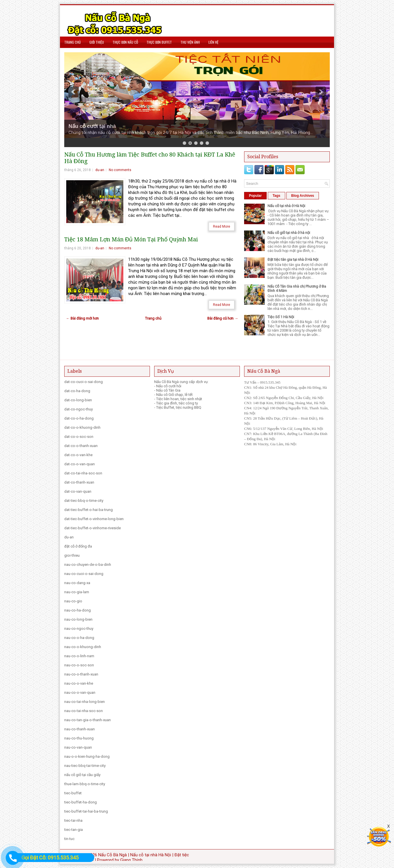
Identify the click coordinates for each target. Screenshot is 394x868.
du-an (100, 170)
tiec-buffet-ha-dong (81, 802)
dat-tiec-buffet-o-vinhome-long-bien (94, 519)
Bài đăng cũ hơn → (223, 318)
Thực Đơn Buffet (159, 42)
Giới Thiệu (97, 42)
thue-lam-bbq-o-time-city (85, 784)
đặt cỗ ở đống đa (78, 546)
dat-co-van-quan (78, 491)
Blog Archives (303, 196)
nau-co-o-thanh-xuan (81, 674)
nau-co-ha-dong (78, 610)
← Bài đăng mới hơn (82, 318)
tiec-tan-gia (74, 830)
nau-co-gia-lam (77, 592)
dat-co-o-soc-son (79, 437)
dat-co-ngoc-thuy (79, 409)
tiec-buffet (73, 793)
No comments (120, 170)
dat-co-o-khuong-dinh (82, 427)
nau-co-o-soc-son (79, 665)
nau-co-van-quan (78, 747)
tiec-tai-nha (73, 820)
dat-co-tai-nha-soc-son (83, 473)
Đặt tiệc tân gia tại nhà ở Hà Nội (293, 259)
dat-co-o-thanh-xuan (81, 446)
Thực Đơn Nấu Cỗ (125, 42)
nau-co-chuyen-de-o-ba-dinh (88, 565)
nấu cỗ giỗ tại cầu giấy (82, 775)
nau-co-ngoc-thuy (79, 629)
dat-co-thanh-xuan (79, 482)
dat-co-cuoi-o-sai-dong (84, 382)
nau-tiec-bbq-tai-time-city (85, 766)
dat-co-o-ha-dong (79, 418)
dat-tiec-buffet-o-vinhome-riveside (93, 528)
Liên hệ (213, 42)
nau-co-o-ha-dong (79, 638)
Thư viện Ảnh (190, 42)
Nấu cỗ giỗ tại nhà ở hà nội (289, 233)
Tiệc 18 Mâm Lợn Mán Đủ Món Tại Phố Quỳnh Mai (131, 239)
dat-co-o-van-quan (80, 464)
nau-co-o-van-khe (79, 683)
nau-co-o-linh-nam (79, 656)
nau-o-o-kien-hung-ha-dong (87, 756)
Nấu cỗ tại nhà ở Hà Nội (286, 206)
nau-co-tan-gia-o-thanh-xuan (88, 720)
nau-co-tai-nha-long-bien (85, 702)
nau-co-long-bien (78, 619)
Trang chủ (73, 42)
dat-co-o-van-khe (78, 455)
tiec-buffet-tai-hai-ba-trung (86, 811)
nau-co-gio (73, 601)
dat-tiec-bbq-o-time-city (84, 501)
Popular (255, 196)
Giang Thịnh (131, 860)
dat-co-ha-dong (77, 391)
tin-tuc (69, 839)
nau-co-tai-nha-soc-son (84, 711)
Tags (277, 196)
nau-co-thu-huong (79, 738)
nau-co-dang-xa (77, 583)
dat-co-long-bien (78, 400)
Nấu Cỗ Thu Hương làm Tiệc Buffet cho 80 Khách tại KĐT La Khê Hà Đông (150, 158)
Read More (222, 226)
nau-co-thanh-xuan (80, 729)
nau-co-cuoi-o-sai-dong (84, 574)
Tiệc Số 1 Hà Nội (281, 317)
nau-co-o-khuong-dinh (83, 647)
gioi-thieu (72, 555)
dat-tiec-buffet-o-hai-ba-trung (89, 510)
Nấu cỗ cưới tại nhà (92, 126)
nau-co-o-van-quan (80, 692)
